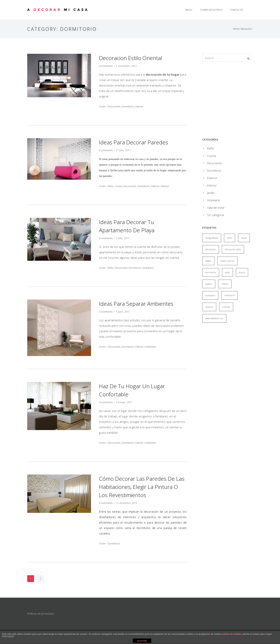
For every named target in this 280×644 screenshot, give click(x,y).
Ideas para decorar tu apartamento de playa (127, 226)
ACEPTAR (142, 641)
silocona (209, 307)
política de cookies (232, 634)
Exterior (155, 186)
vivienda (226, 307)
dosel (227, 272)
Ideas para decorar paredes (133, 142)
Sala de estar (216, 208)
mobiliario (148, 268)
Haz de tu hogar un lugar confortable (132, 390)
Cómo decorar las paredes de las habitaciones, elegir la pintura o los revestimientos (142, 487)
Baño (110, 186)
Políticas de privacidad (40, 614)
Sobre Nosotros (211, 10)
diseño (208, 261)
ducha (242, 272)
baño (230, 238)
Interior (139, 106)
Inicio (189, 10)
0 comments (106, 66)
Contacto (237, 10)
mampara (210, 295)
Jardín (211, 193)
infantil (225, 284)
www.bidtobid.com (214, 318)
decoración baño (233, 249)
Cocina (119, 186)
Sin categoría (216, 215)
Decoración (246, 29)
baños (244, 238)
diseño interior (227, 261)
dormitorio (211, 272)
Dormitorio (128, 106)
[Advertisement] (235, 101)
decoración (211, 249)
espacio (209, 284)
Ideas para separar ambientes (136, 304)
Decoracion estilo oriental (131, 58)
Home (236, 29)
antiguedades (212, 238)
